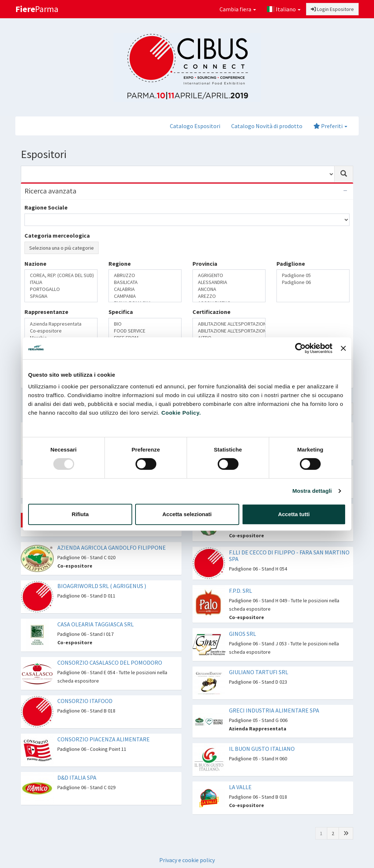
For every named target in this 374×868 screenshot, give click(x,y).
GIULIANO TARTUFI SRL (259, 672)
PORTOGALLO (61, 289)
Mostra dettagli (312, 491)
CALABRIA (145, 289)
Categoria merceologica (57, 235)
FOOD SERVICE (145, 331)
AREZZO (229, 296)
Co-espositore (61, 331)
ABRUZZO (145, 275)
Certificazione (211, 312)
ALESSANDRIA (229, 282)
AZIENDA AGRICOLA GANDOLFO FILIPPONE (112, 548)
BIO (145, 324)
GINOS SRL (243, 634)
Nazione (35, 264)
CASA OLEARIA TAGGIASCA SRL (96, 624)
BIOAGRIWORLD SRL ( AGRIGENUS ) (102, 586)
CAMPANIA (145, 296)
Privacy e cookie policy (187, 860)
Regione (120, 264)
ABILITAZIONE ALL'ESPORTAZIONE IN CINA (229, 324)
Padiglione (291, 264)
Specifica (121, 312)
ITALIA (61, 282)
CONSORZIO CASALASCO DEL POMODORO (110, 662)
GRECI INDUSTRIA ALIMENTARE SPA (274, 710)
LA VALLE (240, 787)
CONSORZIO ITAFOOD (85, 701)
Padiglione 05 (313, 275)
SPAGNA (61, 296)
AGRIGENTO (229, 275)
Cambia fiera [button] (238, 9)
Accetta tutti (294, 514)
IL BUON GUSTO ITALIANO (262, 749)
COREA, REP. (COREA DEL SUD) (61, 275)
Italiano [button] (284, 9)
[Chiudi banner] (343, 348)
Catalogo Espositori (195, 126)
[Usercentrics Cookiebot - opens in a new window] (300, 348)
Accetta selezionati (187, 514)
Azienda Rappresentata (61, 324)
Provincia (205, 264)
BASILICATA (145, 282)
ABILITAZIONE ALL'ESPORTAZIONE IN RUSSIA (229, 331)
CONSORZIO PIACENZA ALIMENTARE (104, 739)
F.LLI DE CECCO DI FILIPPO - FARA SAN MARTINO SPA (289, 556)
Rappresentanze (46, 312)
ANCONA (229, 289)
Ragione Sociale (46, 207)
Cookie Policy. (181, 413)
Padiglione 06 (313, 282)
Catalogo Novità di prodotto (267, 126)
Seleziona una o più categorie (62, 248)
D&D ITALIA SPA (77, 777)
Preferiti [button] (330, 126)
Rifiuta (80, 514)
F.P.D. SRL (241, 591)
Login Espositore (332, 9)
